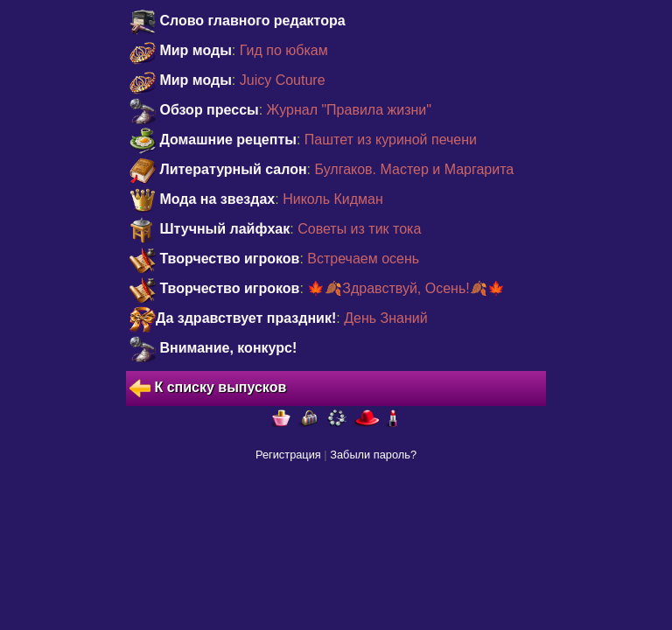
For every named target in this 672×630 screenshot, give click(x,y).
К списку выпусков (208, 388)
